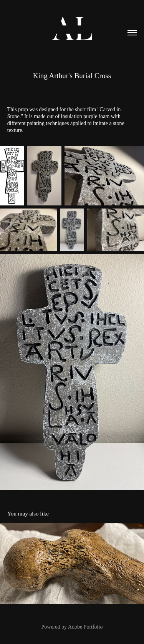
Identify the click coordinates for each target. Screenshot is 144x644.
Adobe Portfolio (85, 627)
